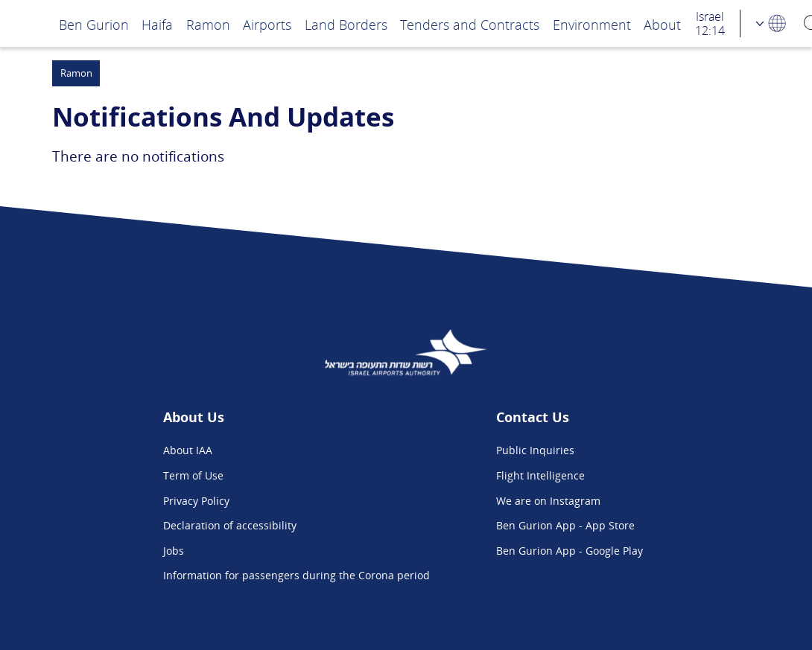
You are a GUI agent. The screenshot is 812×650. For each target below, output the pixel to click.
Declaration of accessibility (230, 525)
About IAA (188, 450)
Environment (592, 24)
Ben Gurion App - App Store (565, 525)
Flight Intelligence (540, 475)
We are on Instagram (548, 501)
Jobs (174, 551)
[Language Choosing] (771, 23)
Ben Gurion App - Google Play (570, 551)
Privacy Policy (196, 501)
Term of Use (193, 475)
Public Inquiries (535, 450)
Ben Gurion (94, 24)
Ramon (208, 24)
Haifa (157, 24)
